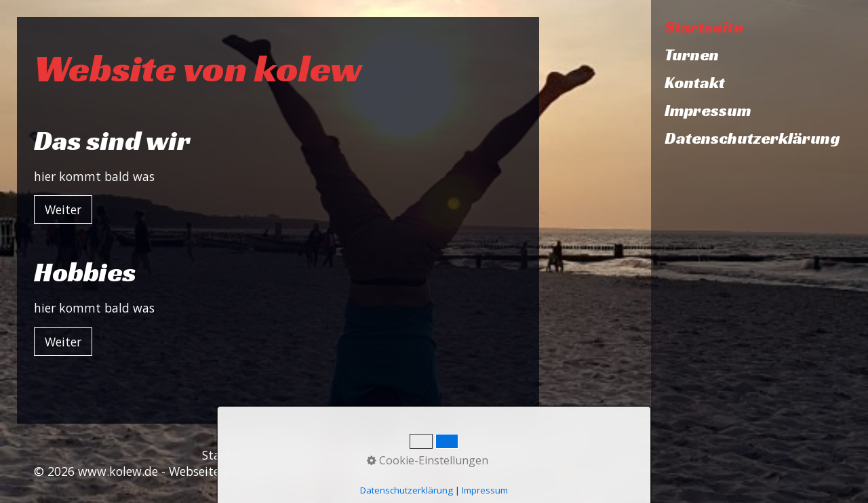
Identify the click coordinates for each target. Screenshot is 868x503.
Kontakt (695, 83)
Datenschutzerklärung (752, 138)
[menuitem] (759, 27)
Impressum (708, 110)
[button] (63, 209)
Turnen (692, 55)
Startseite (704, 27)
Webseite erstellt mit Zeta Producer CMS (283, 471)
